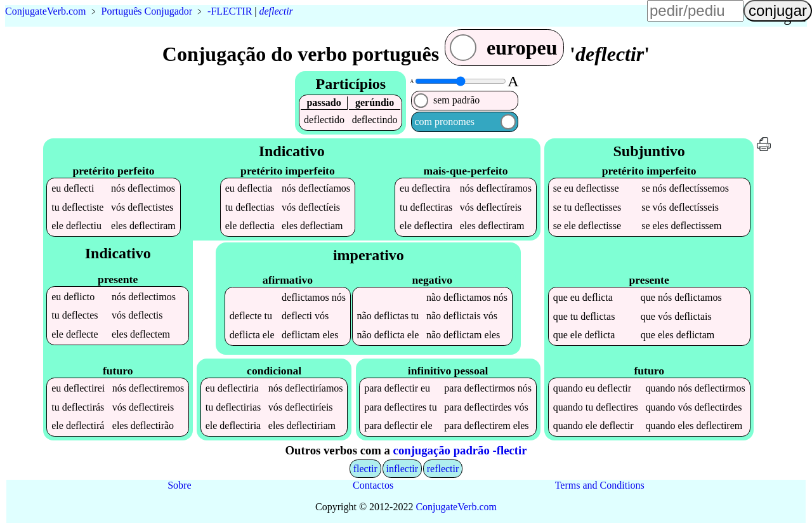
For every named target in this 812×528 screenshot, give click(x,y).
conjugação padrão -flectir (460, 450)
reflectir (443, 469)
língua (475, 16)
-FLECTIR (230, 11)
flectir (365, 469)
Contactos (373, 485)
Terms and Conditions (600, 485)
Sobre (179, 485)
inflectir (402, 469)
